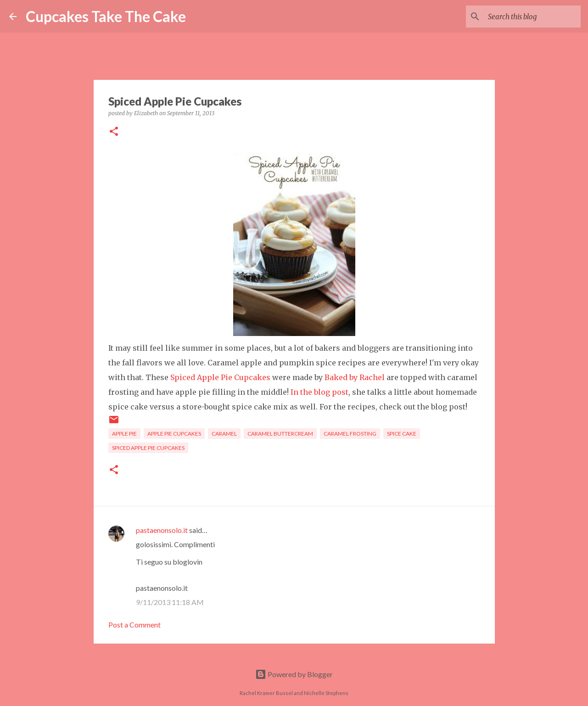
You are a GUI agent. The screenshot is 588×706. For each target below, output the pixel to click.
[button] (114, 132)
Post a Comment (134, 625)
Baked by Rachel (355, 377)
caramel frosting (350, 434)
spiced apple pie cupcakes (148, 448)
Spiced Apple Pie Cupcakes (220, 377)
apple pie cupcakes (174, 434)
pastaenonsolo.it (162, 530)
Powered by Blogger (294, 674)
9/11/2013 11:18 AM (170, 602)
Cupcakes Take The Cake (106, 16)
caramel (224, 434)
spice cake (402, 434)
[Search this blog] (532, 17)
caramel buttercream (280, 434)
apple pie (124, 434)
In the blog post (319, 392)
